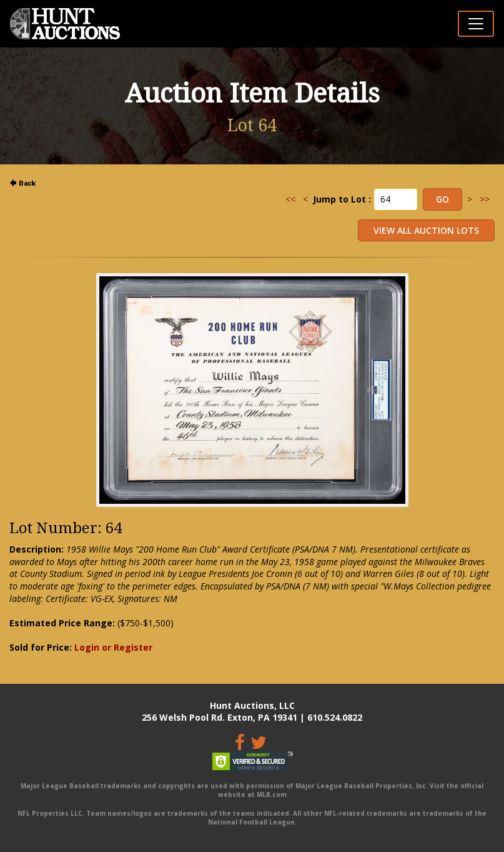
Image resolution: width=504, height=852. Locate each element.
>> (485, 199)
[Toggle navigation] (476, 24)
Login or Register (113, 647)
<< (290, 199)
